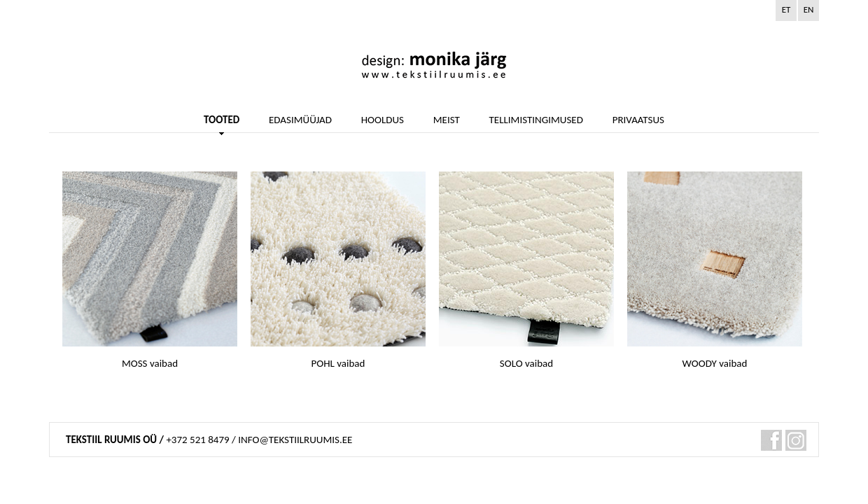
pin (796, 440)
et (786, 9)
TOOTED (222, 120)
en (809, 9)
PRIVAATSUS (638, 120)
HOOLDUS (383, 120)
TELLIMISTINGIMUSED (536, 120)
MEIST (447, 120)
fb (771, 440)
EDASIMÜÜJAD (300, 120)
